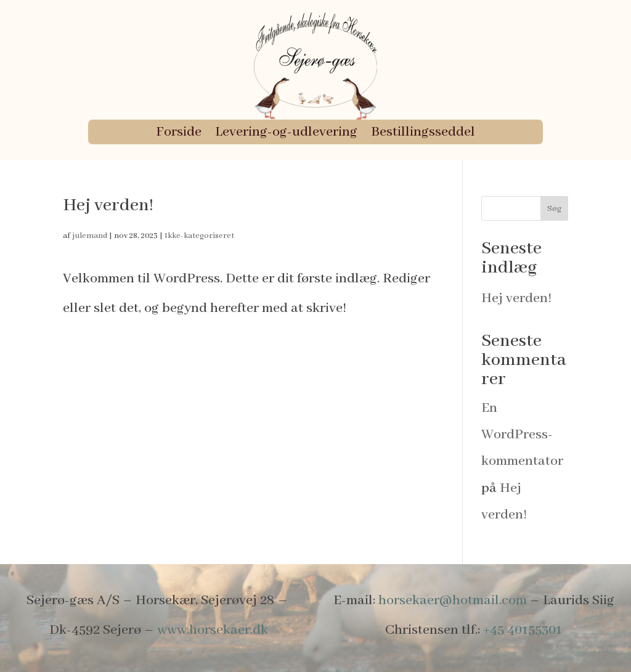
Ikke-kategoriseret (199, 236)
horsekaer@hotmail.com (453, 600)
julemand (90, 236)
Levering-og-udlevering (286, 134)
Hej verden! (108, 206)
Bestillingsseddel (423, 134)
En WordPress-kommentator (522, 435)
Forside (179, 134)
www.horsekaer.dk (213, 630)
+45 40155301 (523, 630)
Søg (554, 209)
